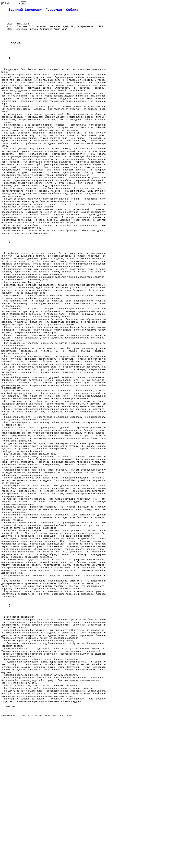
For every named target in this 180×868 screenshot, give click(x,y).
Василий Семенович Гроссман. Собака (43, 10)
